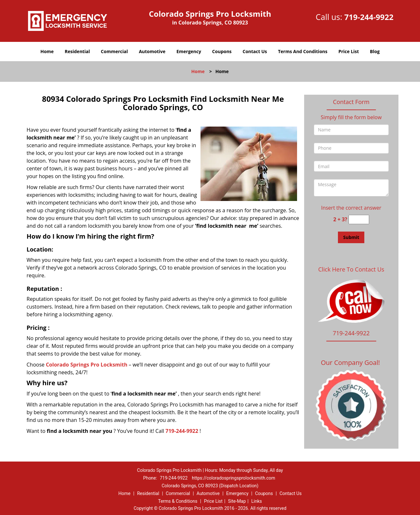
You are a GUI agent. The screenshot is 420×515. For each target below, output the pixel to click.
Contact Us (255, 51)
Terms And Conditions (303, 51)
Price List (349, 51)
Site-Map (237, 501)
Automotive (152, 51)
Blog (375, 51)
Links (257, 501)
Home (47, 51)
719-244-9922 (369, 17)
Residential (77, 51)
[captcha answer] (359, 219)
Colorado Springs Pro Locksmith (86, 365)
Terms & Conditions (178, 501)
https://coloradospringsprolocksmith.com (233, 478)
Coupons (222, 51)
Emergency (189, 51)
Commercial (114, 51)
